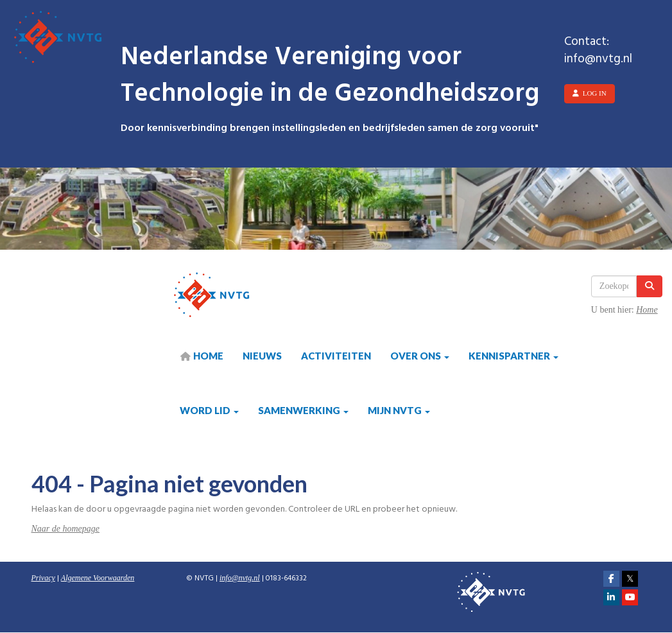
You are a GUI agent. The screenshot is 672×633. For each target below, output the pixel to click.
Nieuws (262, 356)
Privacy (43, 578)
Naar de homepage (66, 529)
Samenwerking (303, 410)
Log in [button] (589, 93)
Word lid (209, 410)
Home (647, 310)
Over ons (420, 356)
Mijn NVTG (399, 410)
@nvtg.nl (240, 578)
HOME (202, 356)
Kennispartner (513, 356)
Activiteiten (336, 356)
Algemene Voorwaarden (98, 578)
